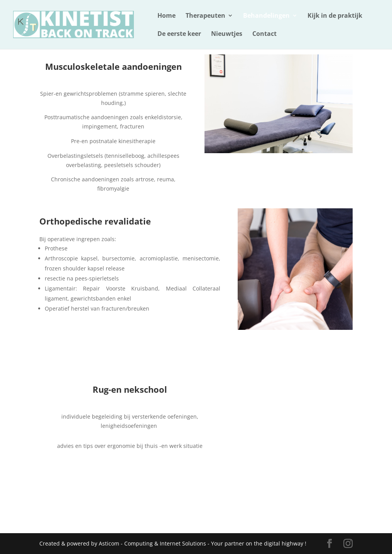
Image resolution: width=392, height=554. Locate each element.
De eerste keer (179, 34)
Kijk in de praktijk (335, 16)
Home (166, 16)
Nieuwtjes (227, 34)
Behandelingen (266, 16)
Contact (264, 34)
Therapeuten (205, 16)
